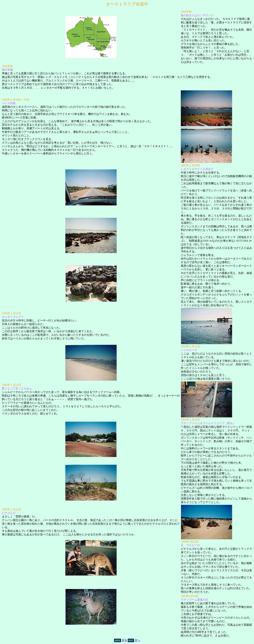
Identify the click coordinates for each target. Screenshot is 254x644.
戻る (124, 640)
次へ (137, 640)
